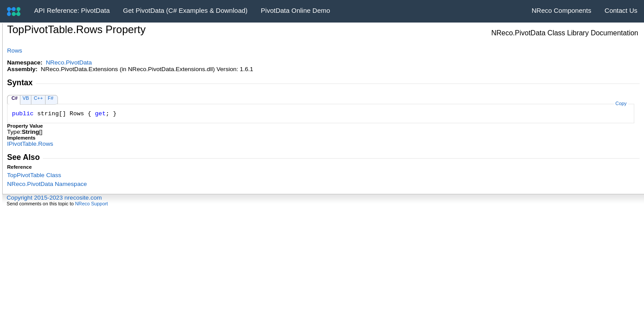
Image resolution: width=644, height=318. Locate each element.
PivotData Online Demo (295, 10)
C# (15, 98)
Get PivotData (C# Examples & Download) (185, 10)
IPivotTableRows (30, 144)
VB (26, 98)
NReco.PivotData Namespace (47, 184)
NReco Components (562, 10)
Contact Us (621, 10)
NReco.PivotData (69, 62)
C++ (38, 98)
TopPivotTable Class (34, 175)
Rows (15, 51)
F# (51, 98)
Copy (621, 103)
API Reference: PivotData (72, 10)
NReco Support (91, 204)
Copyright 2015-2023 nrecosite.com (54, 198)
